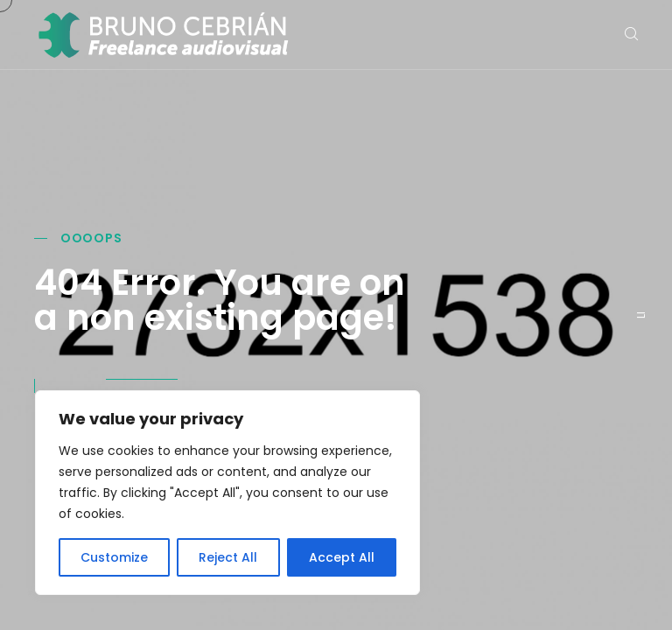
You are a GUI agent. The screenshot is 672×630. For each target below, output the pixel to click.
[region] (227, 493)
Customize (114, 557)
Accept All (342, 557)
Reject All (228, 557)
